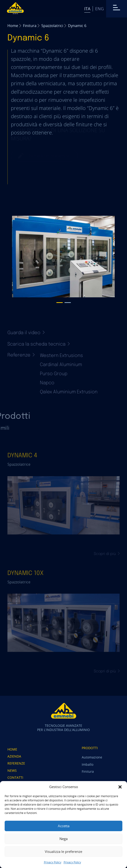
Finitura (30, 26)
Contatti (15, 777)
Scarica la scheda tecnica (39, 344)
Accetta (64, 826)
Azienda (14, 756)
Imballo (88, 764)
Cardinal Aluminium (61, 365)
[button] (120, 787)
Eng (99, 9)
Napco (47, 383)
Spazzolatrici (52, 26)
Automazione (92, 757)
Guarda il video (26, 333)
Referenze (16, 763)
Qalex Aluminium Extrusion (69, 392)
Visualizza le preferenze (63, 851)
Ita (87, 9)
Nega (63, 839)
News (12, 770)
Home (13, 26)
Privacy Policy (53, 862)
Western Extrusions (61, 356)
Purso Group (54, 374)
